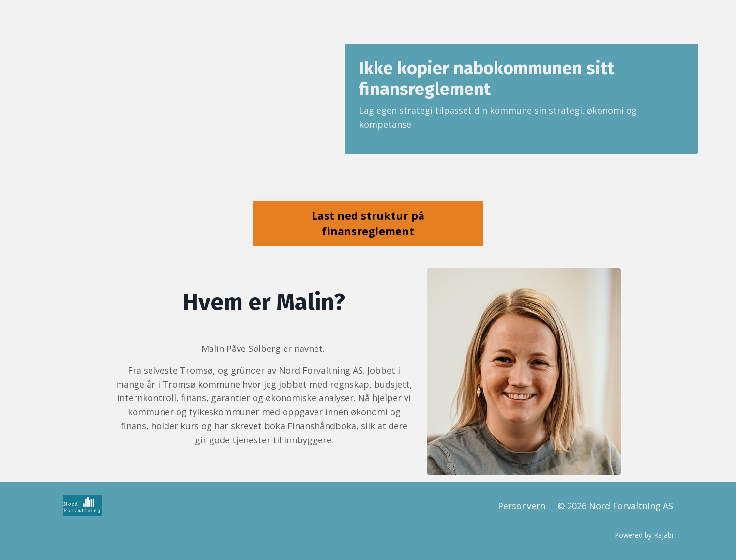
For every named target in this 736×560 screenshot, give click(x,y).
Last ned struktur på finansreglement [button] (368, 223)
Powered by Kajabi (644, 535)
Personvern (522, 506)
